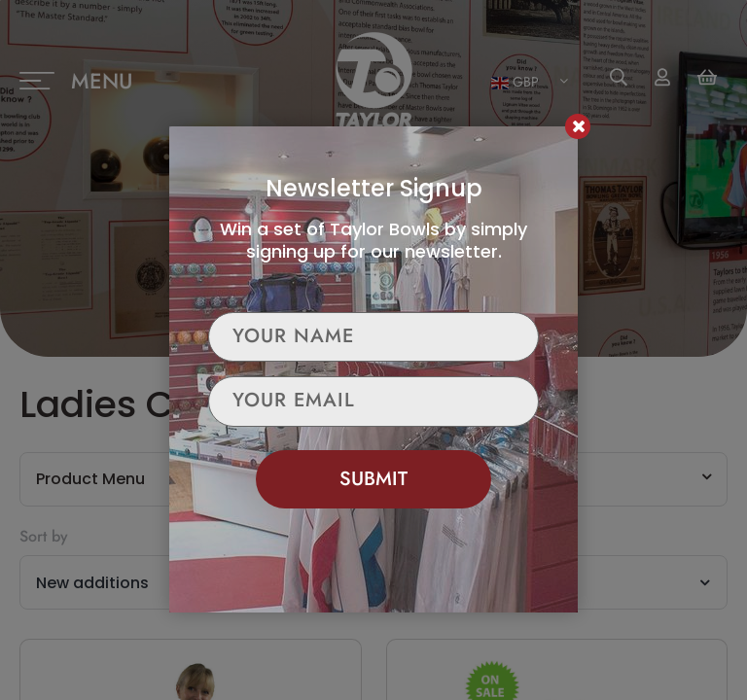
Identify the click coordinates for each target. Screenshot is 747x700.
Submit (373, 479)
